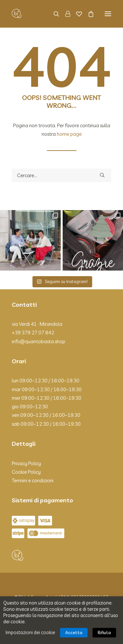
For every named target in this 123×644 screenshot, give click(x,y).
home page (69, 134)
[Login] (65, 14)
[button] (108, 14)
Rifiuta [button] (104, 632)
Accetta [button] (74, 632)
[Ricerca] (53, 14)
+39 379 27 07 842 (33, 333)
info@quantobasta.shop (39, 341)
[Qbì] (17, 14)
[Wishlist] (76, 14)
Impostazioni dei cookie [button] (30, 632)
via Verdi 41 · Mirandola (37, 324)
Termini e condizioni (33, 480)
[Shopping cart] (88, 14)
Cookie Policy (26, 472)
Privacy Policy (26, 463)
